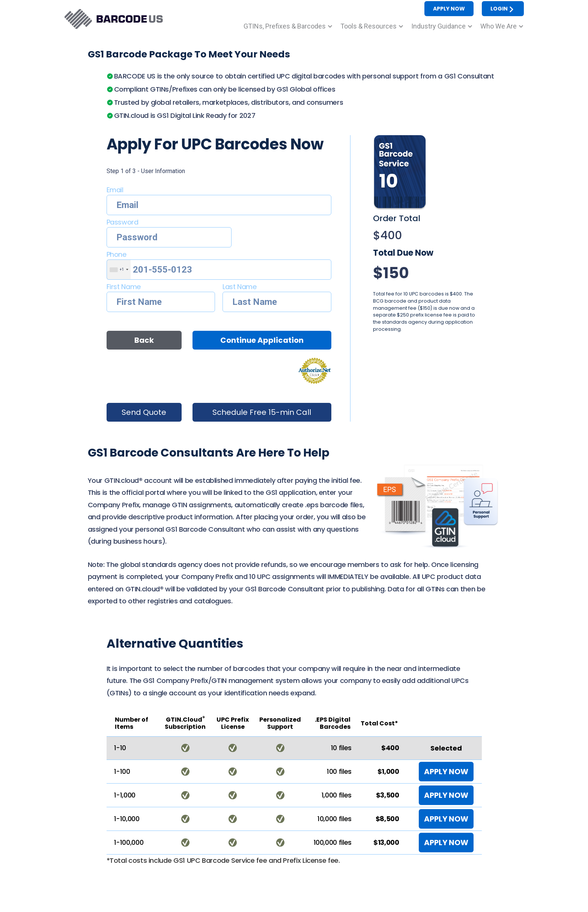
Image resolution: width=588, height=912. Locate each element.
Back (144, 340)
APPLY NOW (446, 772)
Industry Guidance (438, 26)
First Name (124, 287)
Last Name (240, 287)
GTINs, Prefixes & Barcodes (285, 26)
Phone (117, 254)
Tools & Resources (368, 26)
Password (123, 222)
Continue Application (262, 340)
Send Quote (144, 412)
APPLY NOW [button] (449, 9)
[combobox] (119, 270)
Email (115, 190)
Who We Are (499, 26)
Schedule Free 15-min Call (262, 412)
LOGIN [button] (503, 9)
